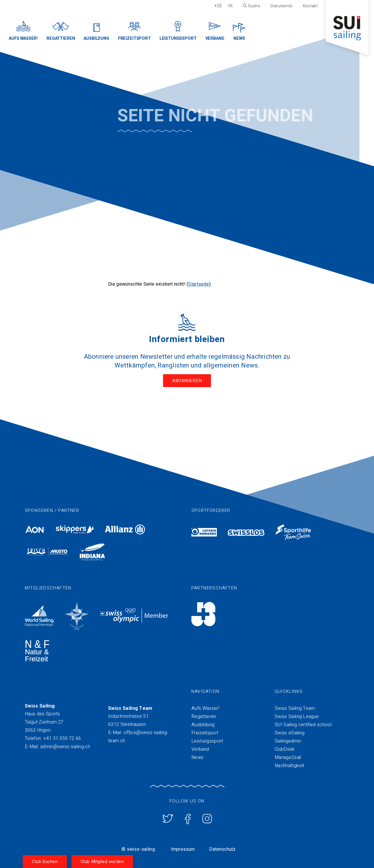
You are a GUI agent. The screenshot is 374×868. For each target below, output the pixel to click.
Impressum (183, 848)
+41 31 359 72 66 (62, 737)
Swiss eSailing (290, 732)
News (197, 756)
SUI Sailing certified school (303, 724)
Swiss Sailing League (297, 715)
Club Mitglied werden (102, 862)
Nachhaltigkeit (289, 765)
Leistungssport (207, 740)
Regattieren (204, 715)
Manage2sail (288, 756)
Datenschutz (222, 848)
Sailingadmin (288, 740)
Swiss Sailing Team (295, 707)
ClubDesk (285, 748)
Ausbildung (203, 724)
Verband (200, 748)
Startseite (199, 284)
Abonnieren (187, 381)
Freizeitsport (205, 732)
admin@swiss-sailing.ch (65, 746)
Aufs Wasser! (205, 707)
